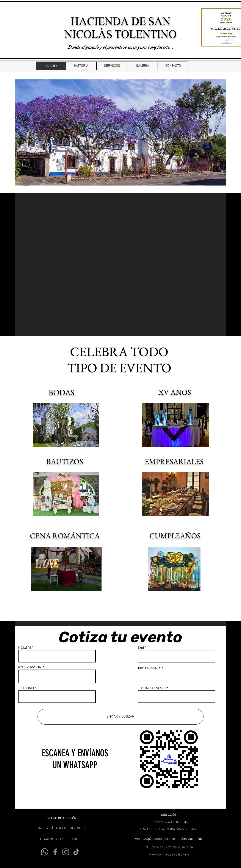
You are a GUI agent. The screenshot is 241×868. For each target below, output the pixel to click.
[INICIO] (51, 66)
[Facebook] (55, 852)
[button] (120, 132)
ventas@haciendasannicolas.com (165, 838)
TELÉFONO (26, 688)
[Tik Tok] (76, 852)
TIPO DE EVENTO (150, 668)
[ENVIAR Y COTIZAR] (120, 717)
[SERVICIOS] (112, 66)
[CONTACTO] (173, 66)
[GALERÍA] (142, 66)
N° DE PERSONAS (31, 667)
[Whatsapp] (45, 852)
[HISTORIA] (81, 66)
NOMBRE (25, 648)
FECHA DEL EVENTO (152, 688)
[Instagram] (66, 852)
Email (141, 648)
